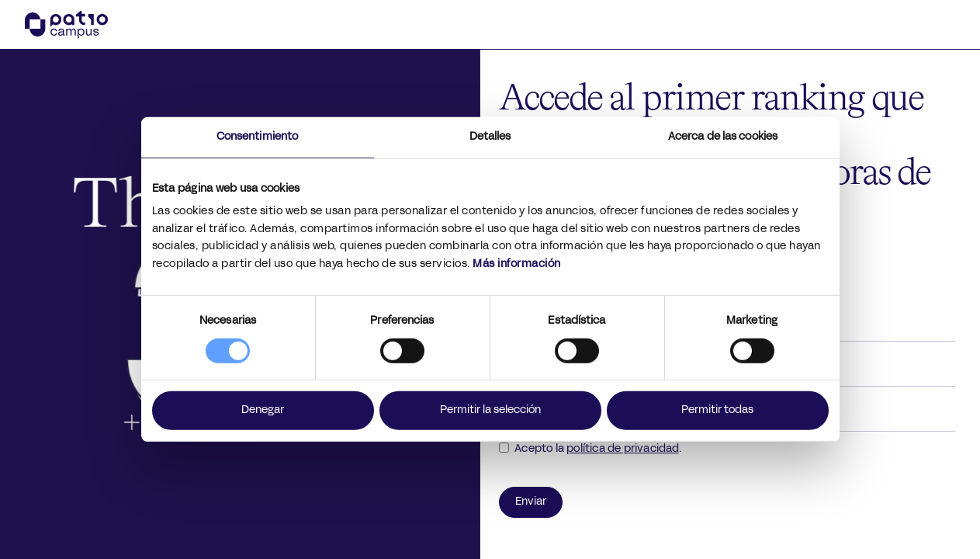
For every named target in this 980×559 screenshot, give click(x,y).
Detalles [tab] (490, 137)
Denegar (263, 410)
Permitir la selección (490, 410)
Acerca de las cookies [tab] (723, 137)
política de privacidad (622, 449)
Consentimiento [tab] (257, 137)
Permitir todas (717, 410)
